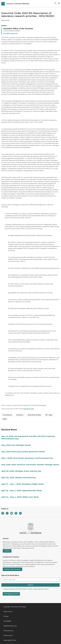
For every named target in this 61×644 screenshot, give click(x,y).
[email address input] (30, 580)
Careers (7, 551)
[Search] (55, 3)
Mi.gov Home (8, 612)
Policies (6, 616)
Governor (20, 415)
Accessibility (7, 621)
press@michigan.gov (11, 33)
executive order (29, 409)
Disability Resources (10, 626)
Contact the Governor (12, 569)
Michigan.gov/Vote (11, 594)
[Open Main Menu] (59, 3)
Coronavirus (7, 415)
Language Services (10, 640)
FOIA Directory (8, 631)
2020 (5, 419)
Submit (31, 585)
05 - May (49, 415)
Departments (8, 635)
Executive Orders (34, 415)
